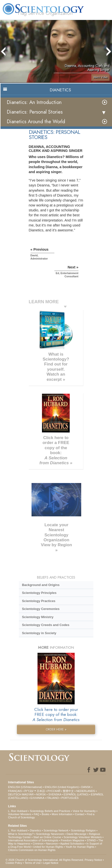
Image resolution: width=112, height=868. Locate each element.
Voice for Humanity (84, 811)
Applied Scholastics (72, 844)
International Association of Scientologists (33, 840)
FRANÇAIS (15, 791)
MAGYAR (28, 794)
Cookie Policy (14, 863)
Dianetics (35, 830)
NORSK (41, 794)
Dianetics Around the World (36, 122)
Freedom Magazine (73, 840)
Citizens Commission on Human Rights (32, 850)
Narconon (52, 844)
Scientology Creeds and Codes (46, 625)
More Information (62, 814)
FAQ (37, 814)
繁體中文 (68, 791)
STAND (91, 840)
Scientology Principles (39, 593)
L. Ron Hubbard (18, 811)
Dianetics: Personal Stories (35, 112)
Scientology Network (56, 830)
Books (46, 814)
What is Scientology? (21, 834)
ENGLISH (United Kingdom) (62, 787)
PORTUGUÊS (70, 798)
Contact (80, 814)
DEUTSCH (15, 794)
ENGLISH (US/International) (25, 787)
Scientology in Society (39, 633)
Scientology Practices (39, 601)
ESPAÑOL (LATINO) (76, 794)
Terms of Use (33, 863)
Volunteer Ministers (20, 814)
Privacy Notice (93, 860)
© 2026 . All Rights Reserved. (45, 860)
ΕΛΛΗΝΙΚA (37, 798)
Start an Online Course (47, 837)
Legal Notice (51, 863)
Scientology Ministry (38, 617)
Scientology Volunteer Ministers (83, 837)
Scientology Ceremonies (41, 609)
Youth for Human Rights (80, 847)
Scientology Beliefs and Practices (50, 811)
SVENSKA (55, 794)
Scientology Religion (83, 830)
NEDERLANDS (86, 791)
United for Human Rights (48, 847)
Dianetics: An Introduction (34, 102)
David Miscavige (76, 834)
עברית (29, 791)
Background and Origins (41, 585)
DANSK (86, 787)
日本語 (41, 791)
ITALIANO (53, 798)
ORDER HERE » (56, 729)
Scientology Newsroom (50, 834)
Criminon (38, 844)
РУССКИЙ (54, 791)
